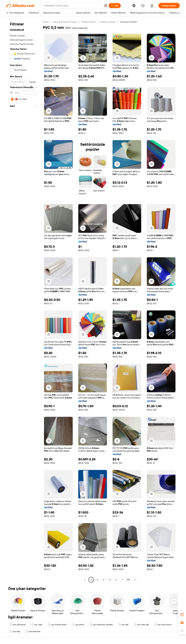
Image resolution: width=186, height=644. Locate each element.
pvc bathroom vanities (101, 625)
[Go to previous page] (85, 580)
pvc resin (37, 625)
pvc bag (15, 631)
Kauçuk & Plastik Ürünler (65, 22)
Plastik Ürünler (89, 22)
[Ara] (115, 6)
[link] (182, 615)
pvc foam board (163, 625)
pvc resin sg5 (142, 625)
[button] (106, 6)
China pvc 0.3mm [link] (128, 22)
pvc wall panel (18, 625)
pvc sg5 (123, 625)
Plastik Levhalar (108, 22)
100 (128, 580)
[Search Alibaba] (73, 6)
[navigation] (24, 301)
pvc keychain (33, 631)
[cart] (143, 6)
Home (46, 22)
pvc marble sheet (57, 625)
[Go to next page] (135, 580)
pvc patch (78, 625)
